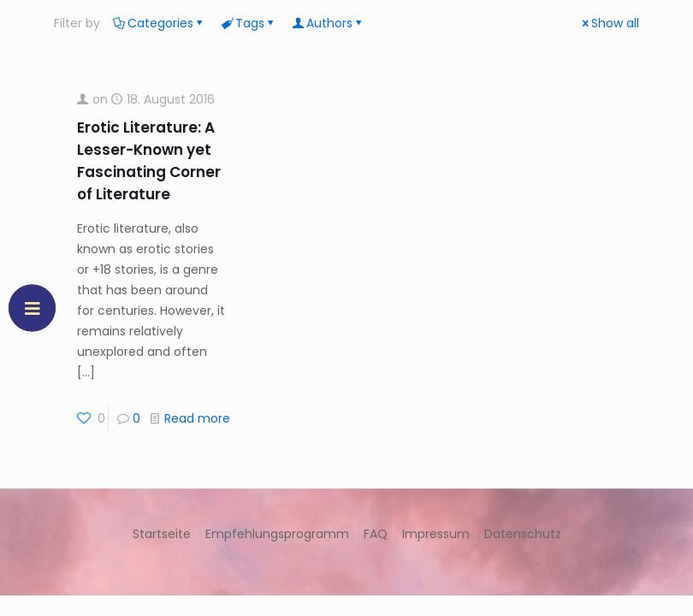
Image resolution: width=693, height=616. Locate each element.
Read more (197, 418)
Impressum (436, 534)
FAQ (376, 534)
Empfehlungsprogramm (277, 534)
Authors (328, 23)
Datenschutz (523, 534)
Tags (249, 23)
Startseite (162, 534)
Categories (159, 23)
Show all (609, 23)
